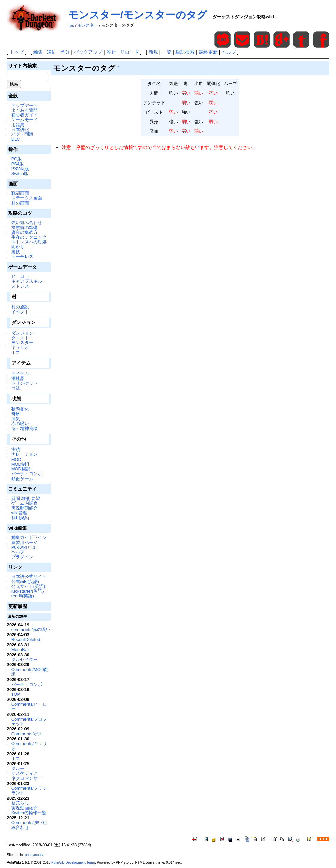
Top (71, 25)
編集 (38, 52)
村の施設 (20, 307)
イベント (20, 312)
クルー (18, 768)
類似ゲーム (22, 479)
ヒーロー (20, 276)
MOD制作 (21, 464)
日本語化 (20, 130)
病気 (16, 419)
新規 (153, 52)
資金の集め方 (24, 232)
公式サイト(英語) (28, 586)
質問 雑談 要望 (26, 499)
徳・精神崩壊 (24, 428)
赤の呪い (20, 424)
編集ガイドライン (29, 537)
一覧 (167, 52)
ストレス (20, 286)
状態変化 (20, 409)
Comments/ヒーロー (29, 706)
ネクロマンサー (27, 778)
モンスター (88, 25)
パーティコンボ (27, 474)
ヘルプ (229, 52)
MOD (16, 459)
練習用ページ (24, 542)
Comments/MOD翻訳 (30, 672)
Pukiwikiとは (24, 547)
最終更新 (208, 52)
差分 (65, 52)
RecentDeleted (26, 639)
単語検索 (185, 52)
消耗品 (18, 378)
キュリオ (20, 347)
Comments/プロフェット (29, 721)
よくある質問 (24, 110)
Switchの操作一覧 (29, 813)
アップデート (24, 105)
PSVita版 (20, 169)
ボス (16, 352)
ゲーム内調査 (24, 503)
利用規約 (20, 518)
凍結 (52, 52)
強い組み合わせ (27, 222)
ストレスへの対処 (29, 242)
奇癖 (16, 414)
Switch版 (20, 173)
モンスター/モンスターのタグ (138, 15)
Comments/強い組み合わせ (29, 825)
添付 (111, 52)
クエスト (20, 338)
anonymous (34, 855)
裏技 (16, 252)
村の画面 (20, 203)
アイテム (20, 374)
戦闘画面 (20, 193)
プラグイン (22, 557)
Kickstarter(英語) (28, 591)
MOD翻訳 (21, 469)
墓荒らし (20, 803)
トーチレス (22, 256)
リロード (130, 52)
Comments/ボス (27, 734)
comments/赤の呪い (31, 630)
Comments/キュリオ (29, 746)
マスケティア (24, 773)
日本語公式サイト (29, 576)
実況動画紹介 (24, 508)
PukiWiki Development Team (73, 862)
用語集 (18, 125)
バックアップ (88, 52)
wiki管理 (19, 513)
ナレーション (24, 454)
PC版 (16, 159)
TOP (16, 694)
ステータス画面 (27, 198)
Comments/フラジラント (29, 791)
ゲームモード (24, 120)
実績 (16, 449)
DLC (16, 139)
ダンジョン (22, 333)
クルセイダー (24, 660)
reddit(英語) (23, 596)
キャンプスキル (27, 281)
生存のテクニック (29, 237)
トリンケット (24, 383)
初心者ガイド (24, 115)
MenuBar (20, 650)
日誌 (16, 388)
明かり (18, 247)
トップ (17, 52)
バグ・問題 (22, 134)
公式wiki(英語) (25, 582)
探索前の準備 (24, 228)
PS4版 (18, 164)
